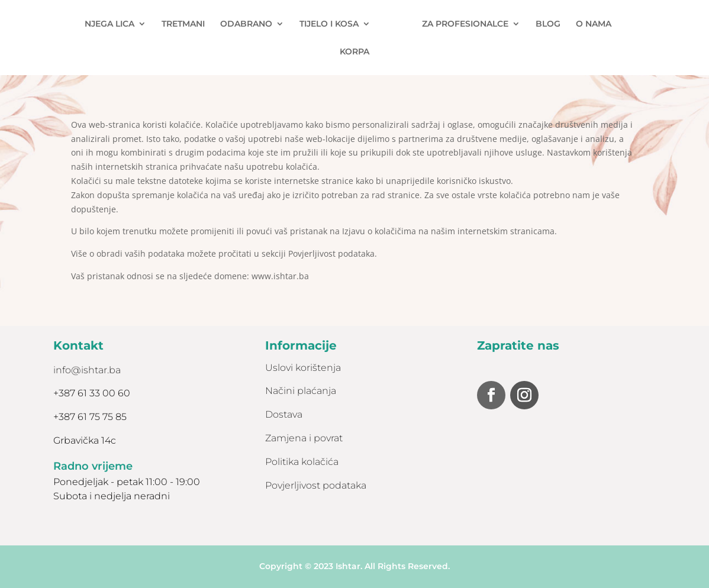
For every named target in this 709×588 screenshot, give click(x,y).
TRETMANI (183, 24)
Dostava (284, 414)
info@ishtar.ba (87, 370)
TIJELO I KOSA (329, 24)
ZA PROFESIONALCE (465, 24)
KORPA (354, 52)
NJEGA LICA (109, 24)
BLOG (548, 24)
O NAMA (594, 24)
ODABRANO (246, 24)
